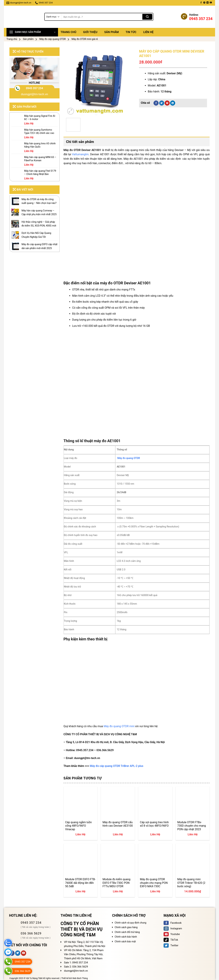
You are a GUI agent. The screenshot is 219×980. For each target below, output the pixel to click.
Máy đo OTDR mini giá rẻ (85, 39)
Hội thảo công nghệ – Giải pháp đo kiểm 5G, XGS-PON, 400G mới (39, 224)
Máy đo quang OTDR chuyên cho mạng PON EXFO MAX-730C (154, 883)
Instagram (173, 928)
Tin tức (131, 32)
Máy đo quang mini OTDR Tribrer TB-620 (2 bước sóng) (191, 883)
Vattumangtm (80, 154)
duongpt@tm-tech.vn (34, 94)
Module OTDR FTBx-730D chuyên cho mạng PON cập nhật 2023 (192, 826)
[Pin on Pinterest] (167, 103)
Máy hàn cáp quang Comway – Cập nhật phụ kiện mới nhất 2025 (39, 212)
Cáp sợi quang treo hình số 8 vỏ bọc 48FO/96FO (154, 824)
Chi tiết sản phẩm (80, 142)
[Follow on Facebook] (201, 3)
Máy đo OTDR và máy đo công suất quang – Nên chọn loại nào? (39, 201)
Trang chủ (68, 32)
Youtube (172, 934)
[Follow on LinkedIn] (208, 3)
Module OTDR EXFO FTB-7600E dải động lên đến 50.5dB (80, 883)
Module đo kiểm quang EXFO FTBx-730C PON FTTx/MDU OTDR (116, 883)
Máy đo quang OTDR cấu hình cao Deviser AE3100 (118, 824)
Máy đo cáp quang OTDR (53, 39)
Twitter (171, 945)
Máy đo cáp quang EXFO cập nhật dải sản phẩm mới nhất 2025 (40, 246)
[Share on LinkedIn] (173, 103)
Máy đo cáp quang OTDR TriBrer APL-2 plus (117, 766)
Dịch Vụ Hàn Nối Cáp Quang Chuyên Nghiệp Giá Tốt (36, 235)
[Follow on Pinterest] (204, 3)
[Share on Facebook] (156, 103)
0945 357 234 (34, 88)
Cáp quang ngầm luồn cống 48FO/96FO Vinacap (79, 826)
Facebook (173, 923)
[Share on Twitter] (162, 103)
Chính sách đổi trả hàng (127, 932)
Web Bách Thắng (80, 978)
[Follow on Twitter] (18, 953)
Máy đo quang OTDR (129, 458)
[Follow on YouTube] (211, 3)
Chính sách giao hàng (126, 927)
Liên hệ (148, 32)
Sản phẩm (111, 32)
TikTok (171, 940)
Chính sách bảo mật (125, 941)
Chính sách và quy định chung (130, 923)
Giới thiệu (90, 32)
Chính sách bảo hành (126, 937)
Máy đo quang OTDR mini (119, 726)
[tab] (137, 142)
